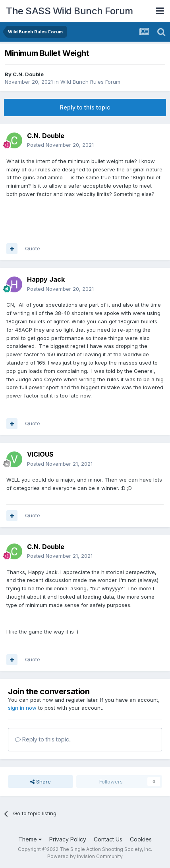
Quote (33, 248)
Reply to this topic (85, 107)
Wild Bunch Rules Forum (90, 82)
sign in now (22, 708)
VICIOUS (40, 454)
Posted (60, 145)
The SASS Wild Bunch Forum (70, 11)
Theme (30, 839)
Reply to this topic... (44, 739)
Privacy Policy (68, 839)
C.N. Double (28, 74)
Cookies (141, 839)
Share (41, 782)
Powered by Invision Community (85, 856)
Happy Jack (46, 279)
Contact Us (108, 839)
